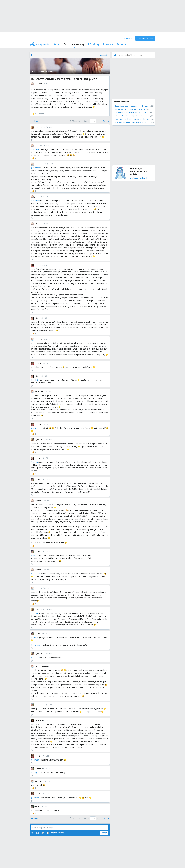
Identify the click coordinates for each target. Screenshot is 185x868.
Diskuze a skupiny (74, 44)
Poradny (108, 44)
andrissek (36, 574)
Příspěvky (94, 44)
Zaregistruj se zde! (145, 38)
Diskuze (34, 72)
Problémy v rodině (47, 72)
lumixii (35, 462)
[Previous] (75, 121)
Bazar (57, 44)
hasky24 (36, 380)
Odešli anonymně (55, 833)
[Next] (106, 121)
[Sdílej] (42, 114)
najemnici (36, 645)
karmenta (36, 760)
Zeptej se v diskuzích (139, 178)
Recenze (121, 44)
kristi (34, 428)
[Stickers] (43, 833)
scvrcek (36, 555)
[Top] (36, 818)
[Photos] (37, 833)
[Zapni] (104, 55)
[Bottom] (35, 121)
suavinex (36, 149)
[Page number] (93, 121)
